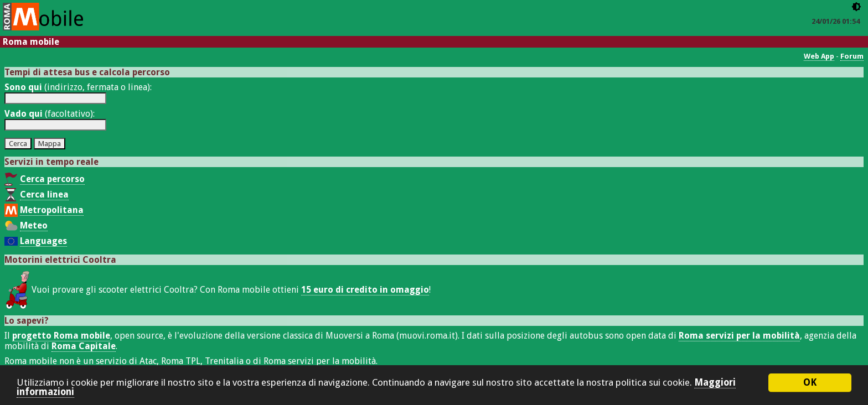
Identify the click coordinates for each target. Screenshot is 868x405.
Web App (819, 56)
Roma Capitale (84, 346)
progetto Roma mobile (61, 336)
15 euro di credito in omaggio (365, 290)
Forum (852, 56)
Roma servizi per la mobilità (739, 336)
